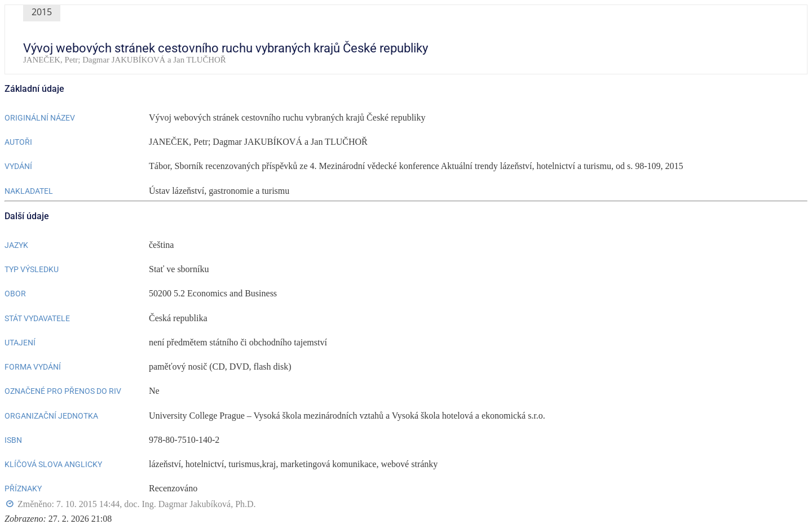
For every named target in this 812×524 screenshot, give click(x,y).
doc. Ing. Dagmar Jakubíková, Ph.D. (190, 504)
